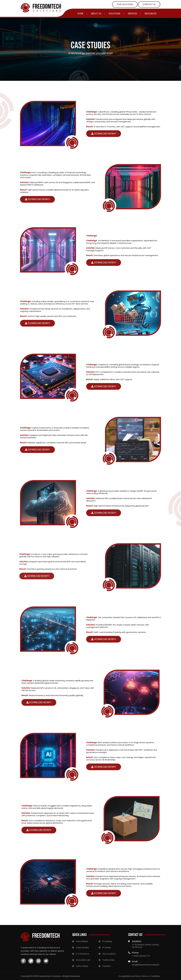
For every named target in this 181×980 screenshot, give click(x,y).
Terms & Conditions (151, 976)
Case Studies (82, 948)
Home (80, 14)
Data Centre (82, 966)
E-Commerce (83, 954)
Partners (106, 966)
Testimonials (109, 960)
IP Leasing (107, 941)
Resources (151, 14)
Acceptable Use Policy (129, 976)
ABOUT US (96, 14)
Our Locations (109, 954)
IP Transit (107, 948)
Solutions (115, 14)
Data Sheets (82, 941)
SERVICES (132, 14)
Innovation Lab (83, 960)
